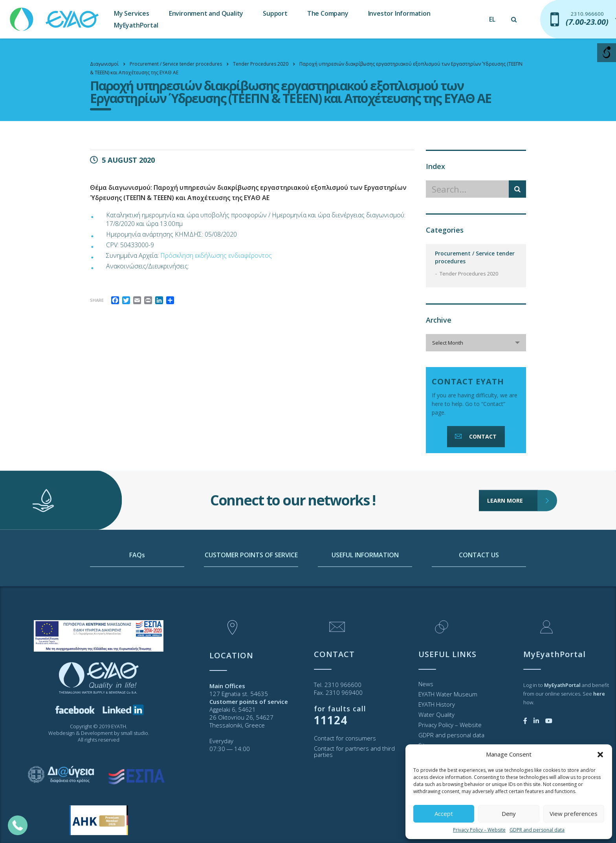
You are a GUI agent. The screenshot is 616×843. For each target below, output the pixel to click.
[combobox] (476, 343)
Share (97, 300)
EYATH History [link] (437, 704)
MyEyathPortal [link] (136, 25)
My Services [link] (132, 13)
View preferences (574, 814)
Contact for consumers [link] (345, 738)
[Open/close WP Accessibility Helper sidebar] (607, 53)
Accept (444, 814)
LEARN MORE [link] (512, 461)
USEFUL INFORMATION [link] (365, 593)
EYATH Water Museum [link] (448, 694)
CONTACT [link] (475, 436)
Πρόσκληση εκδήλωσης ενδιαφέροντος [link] (216, 255)
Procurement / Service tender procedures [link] (475, 257)
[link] (55, 16)
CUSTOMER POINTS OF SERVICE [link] (251, 593)
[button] (600, 755)
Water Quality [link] (436, 714)
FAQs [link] (137, 593)
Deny (509, 814)
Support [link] (275, 13)
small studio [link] (134, 733)
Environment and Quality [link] (206, 13)
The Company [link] (328, 13)
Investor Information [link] (399, 13)
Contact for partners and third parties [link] (354, 751)
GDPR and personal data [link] (537, 830)
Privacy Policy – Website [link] (479, 830)
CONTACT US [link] (479, 593)
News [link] (426, 684)
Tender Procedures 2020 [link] (469, 274)
